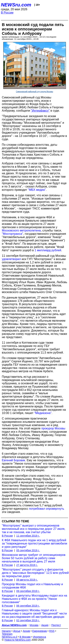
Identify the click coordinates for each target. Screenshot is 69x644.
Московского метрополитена (21, 230)
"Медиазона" (43, 413)
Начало (6, 631)
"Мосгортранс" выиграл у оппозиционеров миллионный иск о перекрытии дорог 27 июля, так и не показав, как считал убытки (34, 529)
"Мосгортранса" (13, 234)
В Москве (25, 637)
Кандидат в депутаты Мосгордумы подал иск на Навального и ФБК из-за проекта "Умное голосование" (34, 599)
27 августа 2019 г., (27, 565)
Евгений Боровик (13, 460)
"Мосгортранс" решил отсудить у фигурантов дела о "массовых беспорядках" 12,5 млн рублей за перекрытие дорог (35, 573)
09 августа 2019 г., (27, 580)
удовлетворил (11, 259)
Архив (26, 631)
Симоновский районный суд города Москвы (35, 92)
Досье (17, 631)
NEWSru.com (16, 5)
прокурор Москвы (53, 428)
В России (7, 13)
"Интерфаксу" (40, 111)
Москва (34, 625)
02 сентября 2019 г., (28, 620)
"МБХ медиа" (37, 190)
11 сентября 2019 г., (28, 536)
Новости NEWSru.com (18, 640)
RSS (52, 631)
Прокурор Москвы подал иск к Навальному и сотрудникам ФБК (32, 586)
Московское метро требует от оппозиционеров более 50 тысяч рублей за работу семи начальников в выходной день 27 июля (34, 558)
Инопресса (40, 637)
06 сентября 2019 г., (28, 606)
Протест (56, 625)
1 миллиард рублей (48, 250)
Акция (45, 625)
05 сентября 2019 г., (28, 550)
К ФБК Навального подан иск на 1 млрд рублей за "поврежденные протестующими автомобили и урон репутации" (34, 543)
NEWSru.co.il (9, 637)
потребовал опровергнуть (47, 509)
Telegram (7, 634)
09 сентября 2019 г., (28, 591)
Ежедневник (40, 631)
